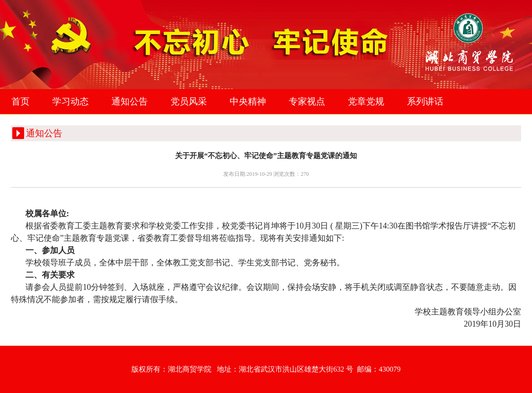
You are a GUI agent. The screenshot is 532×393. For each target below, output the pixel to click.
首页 (20, 101)
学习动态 (70, 101)
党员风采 (189, 101)
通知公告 (130, 101)
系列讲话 (425, 101)
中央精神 (248, 101)
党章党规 (366, 101)
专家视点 (307, 101)
